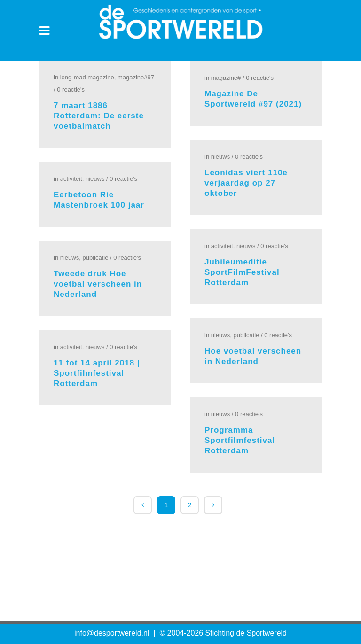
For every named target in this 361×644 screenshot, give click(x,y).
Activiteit (71, 179)
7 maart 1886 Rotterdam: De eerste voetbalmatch (99, 116)
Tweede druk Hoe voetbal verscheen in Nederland (98, 284)
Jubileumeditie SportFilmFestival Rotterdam (242, 272)
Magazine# (226, 78)
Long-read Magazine (87, 77)
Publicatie (95, 258)
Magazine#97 (136, 77)
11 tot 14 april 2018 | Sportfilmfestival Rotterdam (97, 373)
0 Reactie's (71, 89)
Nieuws (220, 157)
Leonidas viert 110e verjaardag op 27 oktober (246, 183)
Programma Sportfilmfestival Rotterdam (240, 440)
